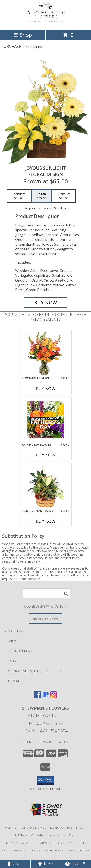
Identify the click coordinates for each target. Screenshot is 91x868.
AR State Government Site (63, 843)
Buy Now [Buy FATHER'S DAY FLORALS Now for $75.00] (46, 455)
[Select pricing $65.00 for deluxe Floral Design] (42, 196)
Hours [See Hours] (76, 864)
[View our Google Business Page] (46, 697)
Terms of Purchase (47, 850)
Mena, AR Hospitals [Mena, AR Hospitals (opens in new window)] (67, 828)
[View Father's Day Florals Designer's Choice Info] (45, 420)
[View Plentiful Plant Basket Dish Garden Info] (45, 486)
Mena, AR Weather (21, 843)
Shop (23, 35)
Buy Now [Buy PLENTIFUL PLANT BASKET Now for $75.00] (46, 521)
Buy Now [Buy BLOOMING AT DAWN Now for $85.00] (46, 389)
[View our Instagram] (53, 697)
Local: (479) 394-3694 (46, 731)
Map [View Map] (46, 864)
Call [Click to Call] (15, 864)
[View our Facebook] (38, 697)
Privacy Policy (14, 850)
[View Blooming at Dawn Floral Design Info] (45, 354)
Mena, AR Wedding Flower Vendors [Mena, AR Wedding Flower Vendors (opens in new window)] (45, 835)
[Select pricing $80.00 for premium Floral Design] (64, 196)
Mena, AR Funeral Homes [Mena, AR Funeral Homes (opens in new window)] (26, 828)
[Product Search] (46, 593)
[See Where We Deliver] (46, 618)
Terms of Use (78, 850)
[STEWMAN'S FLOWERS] (46, 23)
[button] (45, 781)
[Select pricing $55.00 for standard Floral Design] (19, 196)
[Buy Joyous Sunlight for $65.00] (45, 303)
